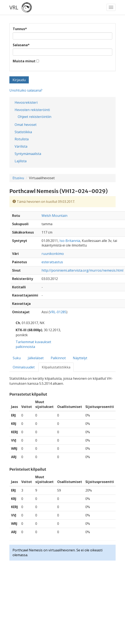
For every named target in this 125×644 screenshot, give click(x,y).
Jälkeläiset (36, 358)
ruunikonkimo (53, 254)
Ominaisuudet (24, 367)
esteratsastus (52, 262)
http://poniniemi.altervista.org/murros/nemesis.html (82, 270)
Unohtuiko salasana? (26, 90)
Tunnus (20, 29)
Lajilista (21, 161)
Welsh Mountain (54, 216)
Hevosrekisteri (26, 102)
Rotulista (22, 139)
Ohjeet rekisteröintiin (35, 117)
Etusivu (18, 178)
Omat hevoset (26, 125)
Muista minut (24, 61)
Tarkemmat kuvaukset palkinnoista (33, 344)
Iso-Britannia (70, 241)
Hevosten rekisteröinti (32, 110)
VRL (14, 7)
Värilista (21, 146)
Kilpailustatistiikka (56, 367)
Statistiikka (23, 132)
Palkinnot (58, 358)
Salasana (21, 45)
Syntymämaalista (28, 154)
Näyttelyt (80, 358)
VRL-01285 (58, 312)
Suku (17, 358)
